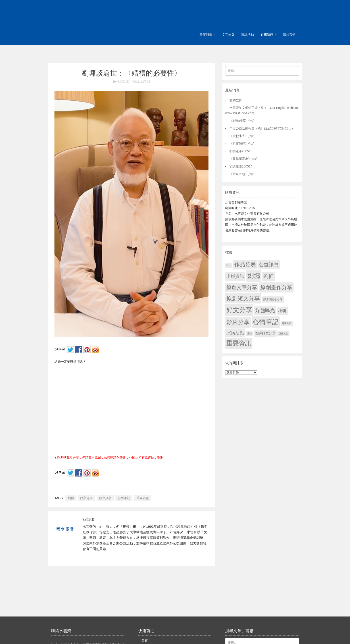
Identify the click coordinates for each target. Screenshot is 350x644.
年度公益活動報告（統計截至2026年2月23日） (262, 128)
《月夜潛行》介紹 (242, 144)
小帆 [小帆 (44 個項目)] (282, 311)
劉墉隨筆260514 (241, 166)
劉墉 (71, 498)
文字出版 (228, 35)
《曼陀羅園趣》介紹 (244, 159)
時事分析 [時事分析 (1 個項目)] (287, 323)
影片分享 (105, 498)
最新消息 (206, 35)
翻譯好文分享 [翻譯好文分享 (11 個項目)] (265, 333)
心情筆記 (124, 498)
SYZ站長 (89, 520)
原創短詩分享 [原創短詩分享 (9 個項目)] (273, 299)
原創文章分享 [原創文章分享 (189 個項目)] (242, 287)
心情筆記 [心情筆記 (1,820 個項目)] (266, 322)
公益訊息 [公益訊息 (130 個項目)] (269, 265)
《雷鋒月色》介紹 (242, 174)
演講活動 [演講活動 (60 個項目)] (235, 333)
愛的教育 (236, 100)
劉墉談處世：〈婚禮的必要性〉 (131, 73)
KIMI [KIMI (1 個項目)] (229, 265)
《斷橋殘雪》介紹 (242, 121)
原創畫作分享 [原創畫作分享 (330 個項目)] (276, 287)
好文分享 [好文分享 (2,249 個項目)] (239, 310)
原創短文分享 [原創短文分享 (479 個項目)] (243, 298)
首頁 (145, 641)
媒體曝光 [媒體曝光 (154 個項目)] (265, 310)
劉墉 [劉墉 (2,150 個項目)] (254, 276)
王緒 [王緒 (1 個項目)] (250, 333)
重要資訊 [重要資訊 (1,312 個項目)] (239, 343)
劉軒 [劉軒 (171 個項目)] (269, 276)
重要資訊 (143, 498)
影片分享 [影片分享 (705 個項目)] (238, 322)
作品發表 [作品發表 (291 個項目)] (245, 264)
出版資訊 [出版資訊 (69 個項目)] (235, 276)
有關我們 (267, 35)
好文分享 (86, 498)
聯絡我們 (289, 35)
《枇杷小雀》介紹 (242, 136)
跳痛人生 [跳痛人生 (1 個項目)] (283, 333)
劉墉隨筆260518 (241, 151)
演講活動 (248, 35)
